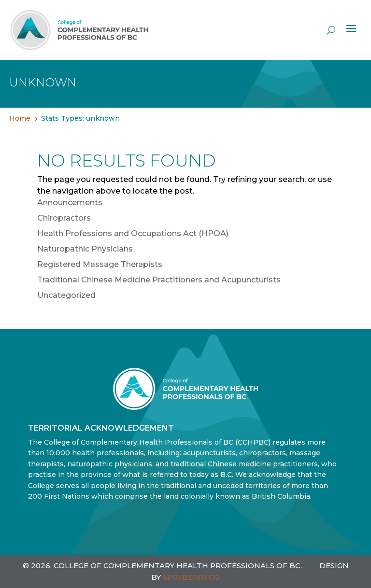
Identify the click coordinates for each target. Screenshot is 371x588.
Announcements (70, 203)
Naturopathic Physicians (85, 249)
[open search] (331, 30)
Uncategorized (66, 295)
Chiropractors (64, 218)
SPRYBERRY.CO (191, 577)
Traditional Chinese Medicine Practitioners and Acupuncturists (159, 280)
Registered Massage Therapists (100, 264)
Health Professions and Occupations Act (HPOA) (133, 233)
